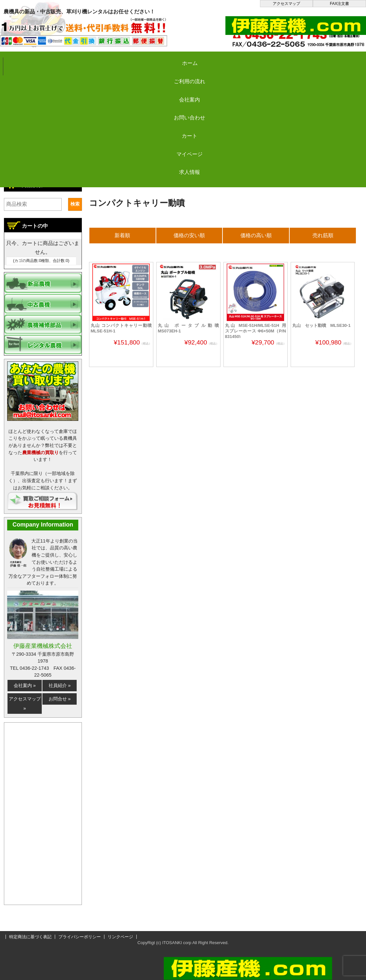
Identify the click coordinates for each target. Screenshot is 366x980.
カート (265, 59)
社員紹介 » (60, 685)
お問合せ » (60, 699)
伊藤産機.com (107, 184)
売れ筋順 (323, 235)
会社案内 (147, 59)
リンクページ (120, 937)
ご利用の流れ (88, 59)
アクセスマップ (286, 4)
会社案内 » (25, 685)
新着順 (122, 235)
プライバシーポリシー (80, 937)
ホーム (29, 59)
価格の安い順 (189, 235)
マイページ (324, 59)
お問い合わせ (206, 59)
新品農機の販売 (151, 184)
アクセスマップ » (25, 704)
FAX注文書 (339, 4)
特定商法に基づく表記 (30, 937)
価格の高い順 (256, 235)
